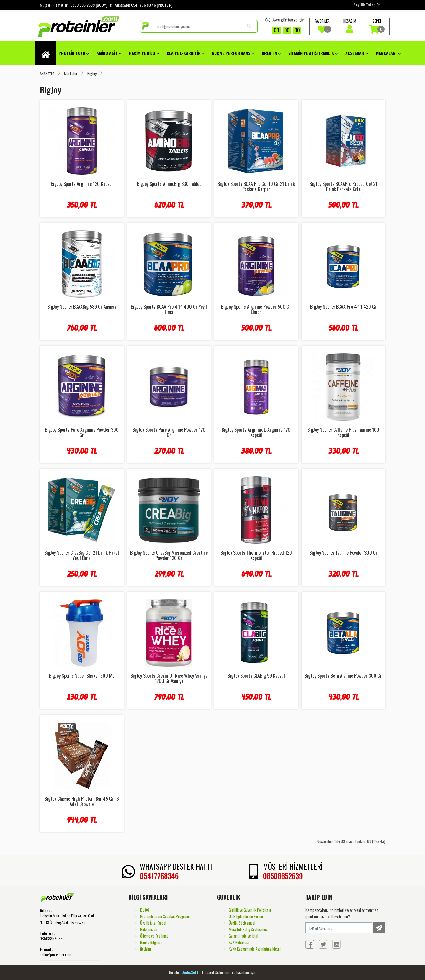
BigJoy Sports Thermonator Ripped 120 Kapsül (256, 555)
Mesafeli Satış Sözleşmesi (248, 929)
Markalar (388, 53)
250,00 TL (82, 574)
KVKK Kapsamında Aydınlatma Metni (255, 949)
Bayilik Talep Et (367, 5)
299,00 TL (169, 574)
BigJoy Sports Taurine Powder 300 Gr (343, 553)
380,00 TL (256, 451)
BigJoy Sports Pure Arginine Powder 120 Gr (169, 432)
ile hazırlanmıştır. (244, 972)
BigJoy (92, 73)
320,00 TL (343, 574)
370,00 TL (256, 205)
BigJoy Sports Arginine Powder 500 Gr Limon (256, 309)
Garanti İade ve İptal (243, 936)
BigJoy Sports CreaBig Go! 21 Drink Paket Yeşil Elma (82, 555)
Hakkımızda (149, 929)
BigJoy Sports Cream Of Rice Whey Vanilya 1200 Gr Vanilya (169, 678)
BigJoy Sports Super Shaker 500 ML (82, 676)
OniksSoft (190, 972)
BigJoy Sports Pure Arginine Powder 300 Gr (82, 432)
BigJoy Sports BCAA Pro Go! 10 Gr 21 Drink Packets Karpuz (256, 186)
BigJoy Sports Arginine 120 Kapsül (82, 184)
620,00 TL (169, 205)
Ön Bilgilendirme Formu (246, 916)
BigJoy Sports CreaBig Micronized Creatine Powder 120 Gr (169, 555)
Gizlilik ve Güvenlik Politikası (250, 910)
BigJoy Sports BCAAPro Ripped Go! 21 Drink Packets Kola (343, 186)
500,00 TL (343, 205)
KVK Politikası (239, 942)
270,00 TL (169, 451)
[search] (199, 26)
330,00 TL (343, 451)
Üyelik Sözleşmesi (242, 923)
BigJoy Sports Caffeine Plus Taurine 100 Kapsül (343, 432)
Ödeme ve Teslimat (154, 936)
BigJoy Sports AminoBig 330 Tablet (169, 184)
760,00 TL (82, 328)
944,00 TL (82, 820)
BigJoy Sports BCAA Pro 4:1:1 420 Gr (343, 307)
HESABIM (350, 26)
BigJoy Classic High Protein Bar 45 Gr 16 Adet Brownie (82, 801)
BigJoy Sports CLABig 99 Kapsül (256, 676)
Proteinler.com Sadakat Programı (165, 916)
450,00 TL (256, 697)
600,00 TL (169, 328)
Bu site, (175, 972)
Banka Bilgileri (151, 942)
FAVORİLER (322, 26)
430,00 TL (82, 451)
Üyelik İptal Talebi (153, 923)
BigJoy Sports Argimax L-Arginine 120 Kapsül (256, 432)
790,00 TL (169, 697)
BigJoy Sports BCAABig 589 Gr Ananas (82, 307)
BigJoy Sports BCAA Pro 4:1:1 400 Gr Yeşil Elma (169, 309)
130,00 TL (82, 697)
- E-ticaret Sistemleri (216, 972)
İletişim (146, 949)
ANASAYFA (47, 73)
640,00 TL (256, 574)
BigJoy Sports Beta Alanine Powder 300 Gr (343, 676)
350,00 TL (82, 205)
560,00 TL (343, 328)
